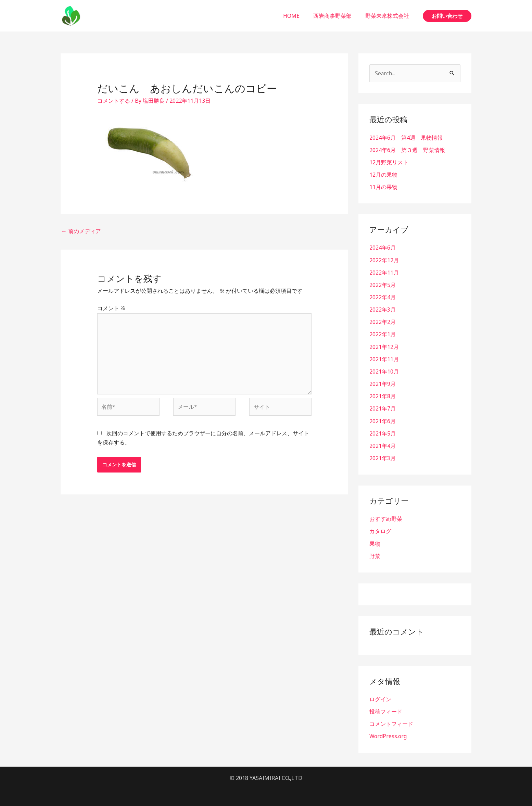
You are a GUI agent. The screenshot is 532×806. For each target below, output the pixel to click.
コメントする (114, 101)
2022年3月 (383, 309)
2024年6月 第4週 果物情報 (406, 138)
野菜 (375, 555)
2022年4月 (383, 297)
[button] (447, 16)
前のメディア (81, 231)
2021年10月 (384, 371)
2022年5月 (383, 285)
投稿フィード (386, 710)
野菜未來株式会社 (389, 16)
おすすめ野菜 (386, 518)
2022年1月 (383, 334)
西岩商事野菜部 (337, 16)
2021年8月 (383, 395)
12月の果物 (383, 175)
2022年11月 (384, 272)
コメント (112, 308)
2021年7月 (383, 408)
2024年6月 (383, 248)
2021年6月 (383, 420)
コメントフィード (391, 722)
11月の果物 (383, 187)
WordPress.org (388, 735)
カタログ (380, 530)
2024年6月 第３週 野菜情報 (407, 150)
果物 (375, 542)
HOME (298, 16)
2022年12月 (384, 260)
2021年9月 (383, 383)
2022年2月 (383, 322)
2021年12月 (384, 346)
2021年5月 (383, 432)
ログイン (380, 698)
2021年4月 (383, 445)
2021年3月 (383, 457)
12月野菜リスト (389, 162)
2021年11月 (384, 358)
